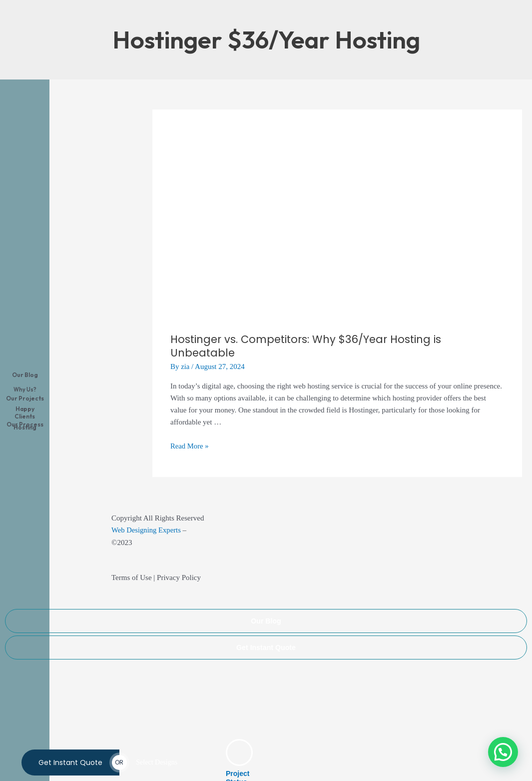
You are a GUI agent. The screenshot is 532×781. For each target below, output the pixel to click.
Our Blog (266, 605)
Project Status (238, 763)
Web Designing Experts (147, 514)
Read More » (190, 430)
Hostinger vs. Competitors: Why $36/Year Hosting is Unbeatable (312, 338)
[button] (503, 752)
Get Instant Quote (266, 631)
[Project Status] (239, 737)
